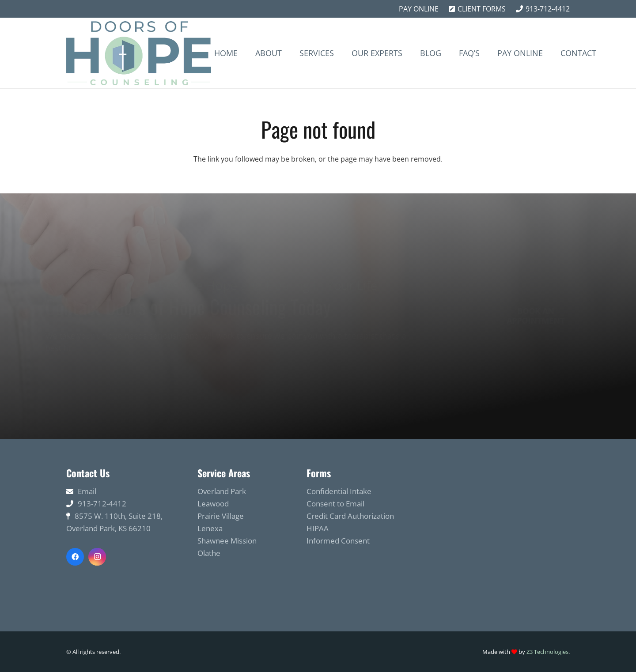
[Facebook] (75, 557)
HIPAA (318, 528)
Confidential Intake (339, 491)
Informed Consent (338, 541)
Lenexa (210, 528)
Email (87, 491)
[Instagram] (97, 557)
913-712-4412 (102, 504)
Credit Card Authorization (350, 516)
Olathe (209, 553)
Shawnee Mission (227, 541)
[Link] (139, 53)
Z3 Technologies (547, 652)
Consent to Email (335, 504)
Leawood (213, 504)
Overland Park (222, 491)
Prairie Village (221, 516)
